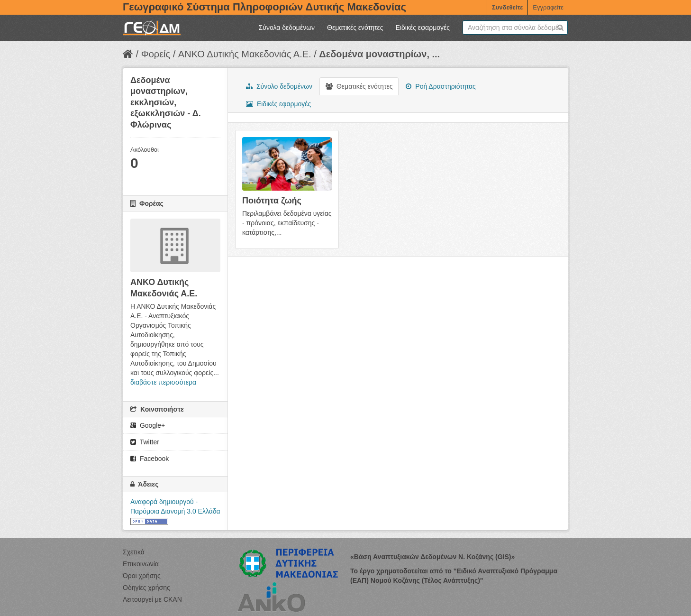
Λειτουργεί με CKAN (152, 599)
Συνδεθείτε (507, 7)
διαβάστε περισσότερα (163, 382)
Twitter (145, 442)
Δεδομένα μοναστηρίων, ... (379, 54)
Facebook (150, 459)
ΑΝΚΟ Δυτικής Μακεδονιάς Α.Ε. (245, 54)
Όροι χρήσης (142, 576)
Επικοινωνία (141, 564)
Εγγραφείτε (548, 7)
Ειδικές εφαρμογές (423, 28)
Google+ (148, 425)
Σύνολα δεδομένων (287, 28)
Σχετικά (134, 552)
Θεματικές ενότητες (355, 28)
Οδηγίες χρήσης (146, 588)
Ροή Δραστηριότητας (441, 86)
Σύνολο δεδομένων (279, 86)
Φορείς (156, 54)
